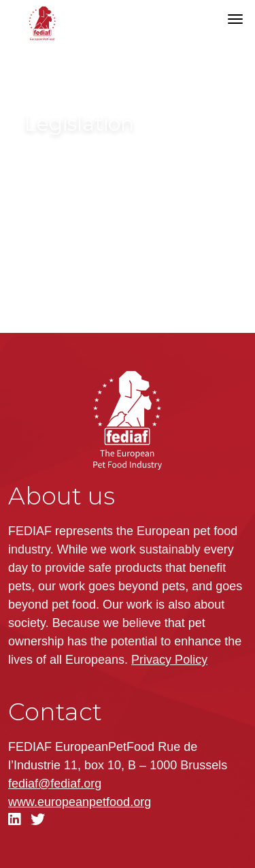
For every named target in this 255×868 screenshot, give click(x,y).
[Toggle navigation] (235, 19)
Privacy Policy (169, 660)
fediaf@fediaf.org (55, 784)
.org (80, 802)
